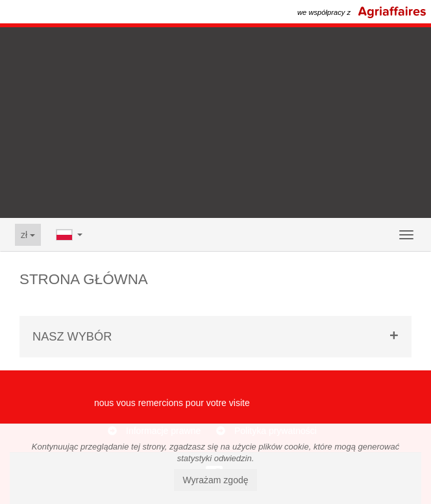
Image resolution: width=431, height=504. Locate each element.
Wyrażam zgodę (215, 480)
